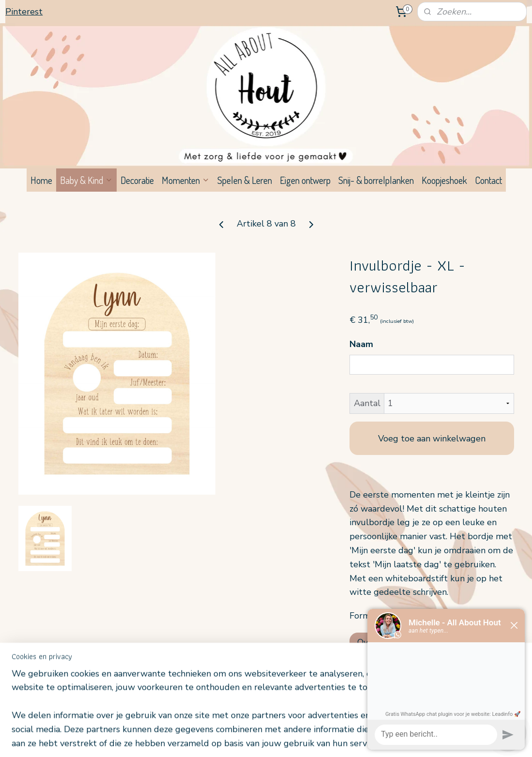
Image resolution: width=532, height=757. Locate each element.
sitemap (238, 739)
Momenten (186, 180)
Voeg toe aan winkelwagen (432, 438)
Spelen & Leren (245, 180)
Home (41, 180)
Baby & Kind (86, 180)
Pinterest (24, 12)
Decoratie (137, 180)
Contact (488, 180)
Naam (361, 344)
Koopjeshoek (444, 180)
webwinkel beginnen (288, 739)
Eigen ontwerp (305, 180)
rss (256, 739)
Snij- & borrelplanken (376, 180)
